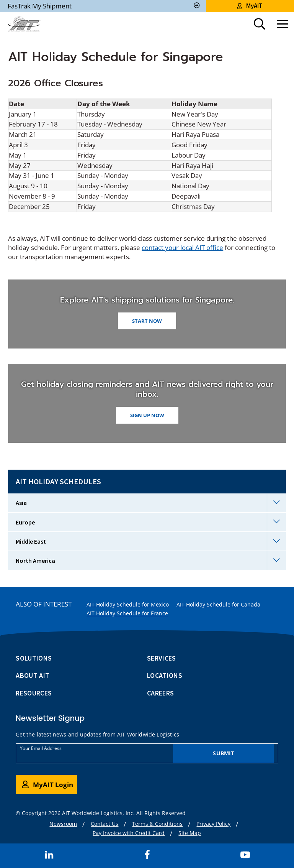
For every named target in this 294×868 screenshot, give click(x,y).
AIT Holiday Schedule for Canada (218, 604)
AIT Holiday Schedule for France (127, 613)
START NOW (147, 321)
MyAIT (250, 6)
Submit (223, 753)
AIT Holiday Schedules (58, 481)
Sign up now (147, 415)
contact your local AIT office (182, 247)
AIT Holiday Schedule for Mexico (128, 604)
